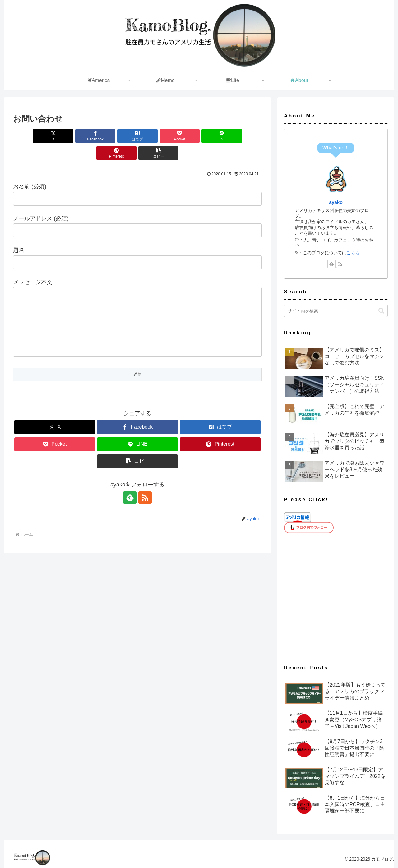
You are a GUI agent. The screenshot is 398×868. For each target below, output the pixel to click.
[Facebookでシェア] (75, 136)
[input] (336, 311)
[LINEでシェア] (200, 136)
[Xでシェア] (33, 136)
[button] (137, 153)
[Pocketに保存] (158, 136)
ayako (336, 202)
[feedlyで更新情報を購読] (130, 510)
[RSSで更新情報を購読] (145, 510)
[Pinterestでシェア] (242, 136)
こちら (353, 253)
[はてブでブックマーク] (117, 136)
